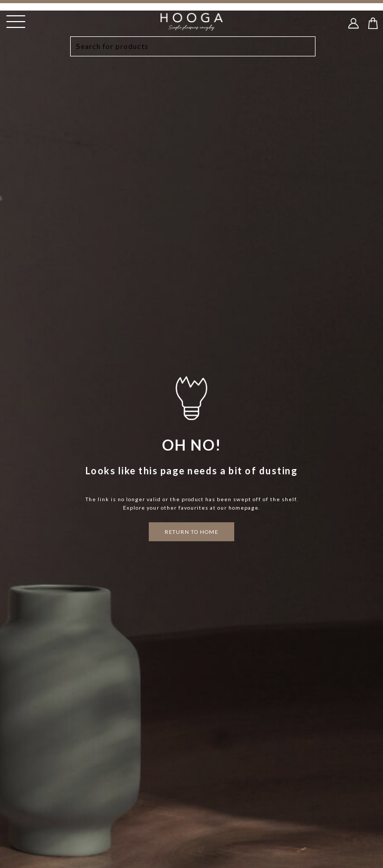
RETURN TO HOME (191, 532)
